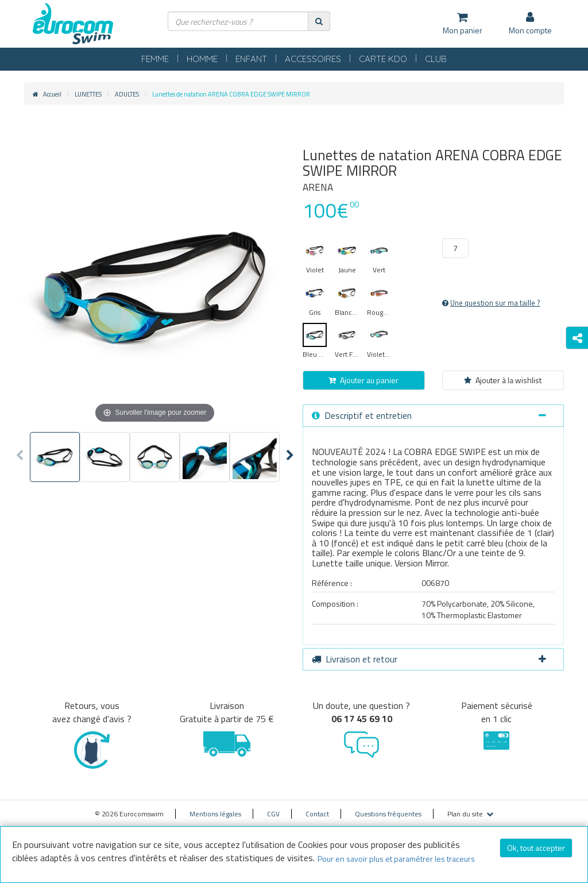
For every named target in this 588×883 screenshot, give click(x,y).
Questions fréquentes (388, 814)
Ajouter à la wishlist (503, 380)
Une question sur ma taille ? (491, 303)
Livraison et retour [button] (429, 659)
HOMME (202, 59)
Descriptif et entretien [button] (429, 415)
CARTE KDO (383, 59)
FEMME (155, 59)
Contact (317, 814)
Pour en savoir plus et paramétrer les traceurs (396, 859)
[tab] (433, 416)
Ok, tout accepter (536, 848)
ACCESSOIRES (313, 59)
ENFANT (251, 59)
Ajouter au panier (363, 380)
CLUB (436, 59)
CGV (273, 814)
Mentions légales (215, 814)
